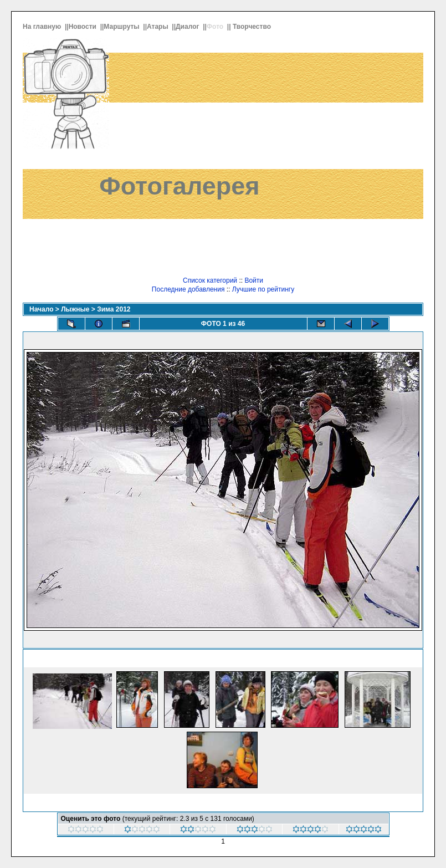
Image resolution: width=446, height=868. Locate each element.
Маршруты (122, 27)
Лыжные (75, 309)
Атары (158, 27)
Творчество (253, 27)
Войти (254, 280)
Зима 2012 (114, 309)
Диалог (188, 27)
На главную (43, 27)
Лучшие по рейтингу (263, 289)
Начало (41, 309)
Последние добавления (188, 289)
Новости (84, 27)
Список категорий (210, 280)
